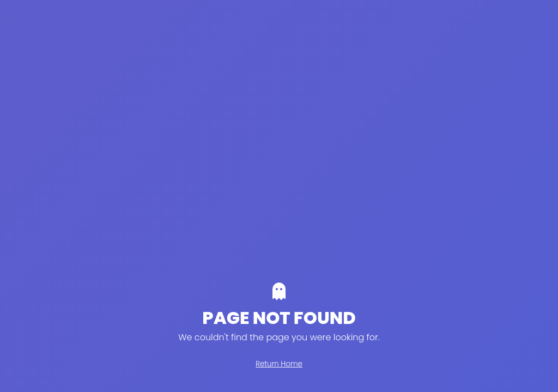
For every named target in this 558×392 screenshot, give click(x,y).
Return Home (279, 364)
